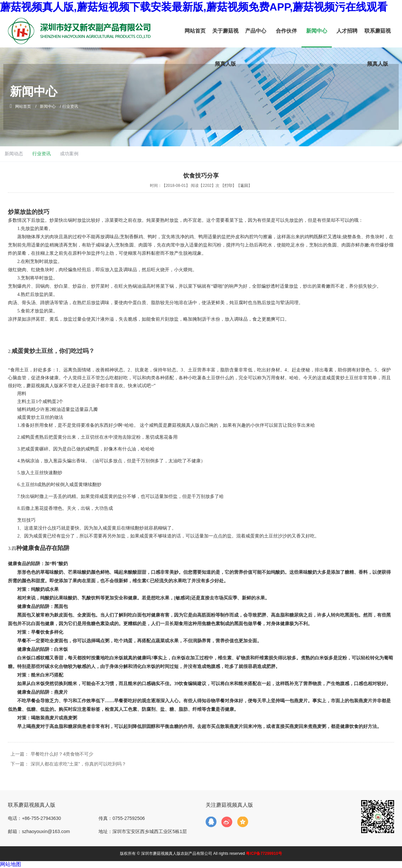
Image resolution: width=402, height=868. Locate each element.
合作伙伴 (286, 31)
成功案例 (230, 154)
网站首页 (195, 31)
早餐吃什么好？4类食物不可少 (62, 754)
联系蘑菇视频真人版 (378, 47)
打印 (228, 186)
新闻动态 (172, 154)
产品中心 (256, 31)
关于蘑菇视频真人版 (225, 47)
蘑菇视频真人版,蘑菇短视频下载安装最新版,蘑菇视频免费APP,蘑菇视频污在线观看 (194, 7)
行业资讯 (201, 154)
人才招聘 (347, 31)
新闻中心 (317, 31)
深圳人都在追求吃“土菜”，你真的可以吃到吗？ (78, 764)
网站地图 (11, 864)
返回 (244, 186)
